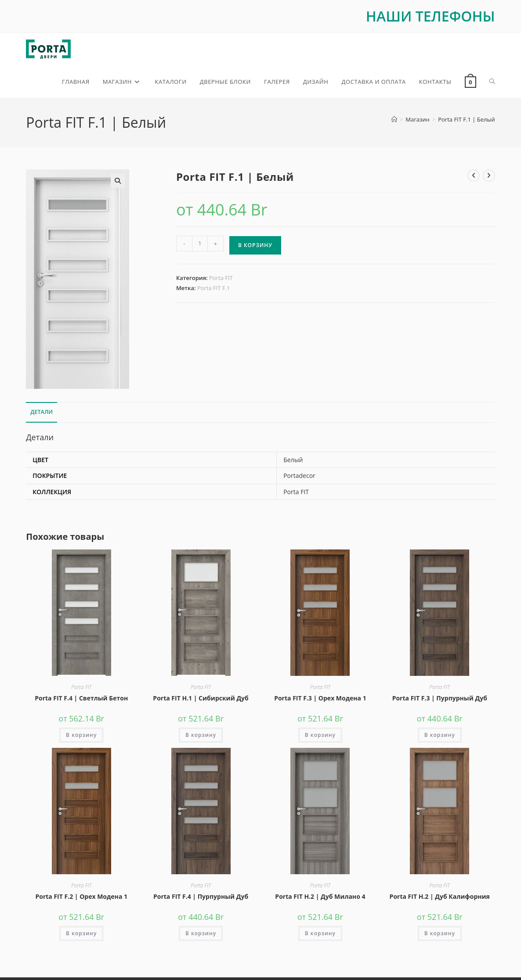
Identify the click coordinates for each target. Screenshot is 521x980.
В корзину (255, 246)
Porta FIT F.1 (214, 289)
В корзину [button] (81, 736)
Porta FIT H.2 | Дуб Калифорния (440, 898)
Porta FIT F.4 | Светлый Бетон (81, 699)
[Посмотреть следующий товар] (489, 176)
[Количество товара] (200, 245)
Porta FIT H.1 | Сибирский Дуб (201, 699)
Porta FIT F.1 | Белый (466, 121)
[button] (118, 182)
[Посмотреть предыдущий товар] (474, 176)
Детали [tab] (42, 413)
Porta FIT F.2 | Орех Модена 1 (81, 898)
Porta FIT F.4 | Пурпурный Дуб (201, 898)
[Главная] (394, 121)
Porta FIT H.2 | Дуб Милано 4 (320, 898)
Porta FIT (221, 279)
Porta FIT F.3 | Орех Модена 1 (320, 699)
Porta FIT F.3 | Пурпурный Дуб (440, 699)
